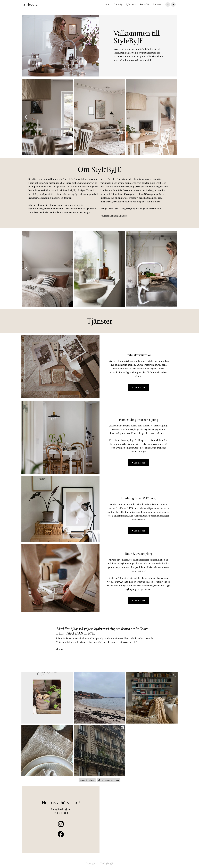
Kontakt (157, 4)
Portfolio (144, 4)
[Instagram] (173, 5)
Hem (107, 4)
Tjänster (130, 4)
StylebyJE (30, 4)
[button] (26, 117)
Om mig (118, 4)
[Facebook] (168, 5)
